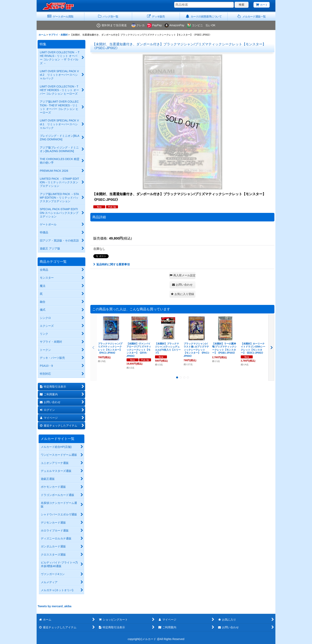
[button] (252, 17)
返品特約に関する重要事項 (112, 264)
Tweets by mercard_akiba (55, 606)
